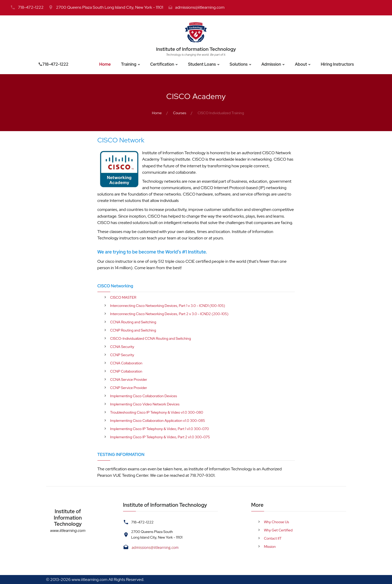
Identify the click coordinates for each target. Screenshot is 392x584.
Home (105, 64)
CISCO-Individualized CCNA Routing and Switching (151, 338)
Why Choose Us (277, 522)
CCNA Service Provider (129, 379)
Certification (162, 64)
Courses (180, 113)
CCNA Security (122, 347)
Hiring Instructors (337, 64)
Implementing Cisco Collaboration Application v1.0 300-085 (158, 421)
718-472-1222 (31, 7)
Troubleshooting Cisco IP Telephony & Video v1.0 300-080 (157, 412)
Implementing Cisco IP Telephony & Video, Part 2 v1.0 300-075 (160, 437)
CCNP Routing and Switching (133, 330)
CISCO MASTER (123, 297)
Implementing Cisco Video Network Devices (145, 404)
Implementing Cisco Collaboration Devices (144, 396)
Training (129, 64)
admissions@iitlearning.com (200, 7)
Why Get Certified (278, 530)
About (301, 64)
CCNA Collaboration (126, 363)
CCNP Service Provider (129, 388)
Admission (271, 64)
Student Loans (202, 64)
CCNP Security (122, 355)
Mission (270, 547)
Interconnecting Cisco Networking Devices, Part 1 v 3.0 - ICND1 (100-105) (168, 306)
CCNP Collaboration (126, 371)
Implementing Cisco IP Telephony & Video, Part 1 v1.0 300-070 (160, 429)
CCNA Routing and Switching (133, 322)
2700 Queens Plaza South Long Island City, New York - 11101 (109, 7)
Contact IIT (273, 538)
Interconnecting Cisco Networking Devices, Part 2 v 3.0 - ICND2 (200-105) (169, 314)
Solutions (239, 64)
